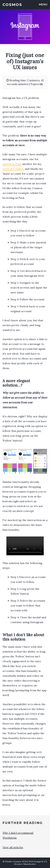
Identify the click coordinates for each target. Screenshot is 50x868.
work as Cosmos (13, 169)
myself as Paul (12, 164)
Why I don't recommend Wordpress (18, 835)
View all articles (13, 847)
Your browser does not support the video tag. (25, 546)
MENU (43, 4)
